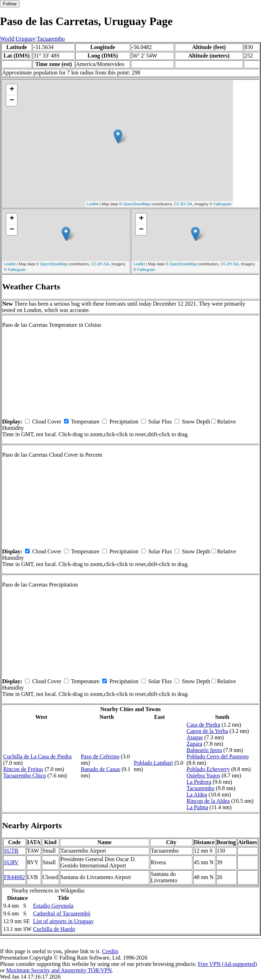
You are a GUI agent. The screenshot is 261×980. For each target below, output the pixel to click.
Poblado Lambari (153, 763)
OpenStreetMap (137, 204)
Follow (10, 4)
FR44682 (14, 877)
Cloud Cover (47, 422)
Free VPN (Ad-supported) (227, 964)
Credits (110, 951)
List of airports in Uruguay (63, 921)
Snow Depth (196, 422)
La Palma (197, 807)
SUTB (11, 851)
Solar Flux (160, 422)
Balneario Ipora (204, 750)
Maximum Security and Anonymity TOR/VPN (59, 970)
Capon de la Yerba (207, 731)
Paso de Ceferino (100, 756)
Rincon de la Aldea (208, 801)
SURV (11, 862)
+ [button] (12, 90)
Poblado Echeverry (208, 769)
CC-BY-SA (183, 204)
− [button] (12, 101)
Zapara (194, 744)
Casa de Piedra (203, 725)
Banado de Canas (100, 769)
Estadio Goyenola (53, 906)
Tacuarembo (51, 39)
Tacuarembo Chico (25, 775)
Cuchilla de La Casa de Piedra (37, 756)
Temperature (85, 422)
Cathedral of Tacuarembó (62, 913)
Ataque (195, 737)
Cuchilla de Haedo (54, 929)
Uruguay (25, 39)
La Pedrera (199, 782)
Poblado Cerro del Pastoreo (217, 756)
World (7, 39)
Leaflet (93, 204)
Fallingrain (223, 204)
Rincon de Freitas (23, 769)
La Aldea (197, 795)
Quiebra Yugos (203, 775)
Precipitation (124, 422)
